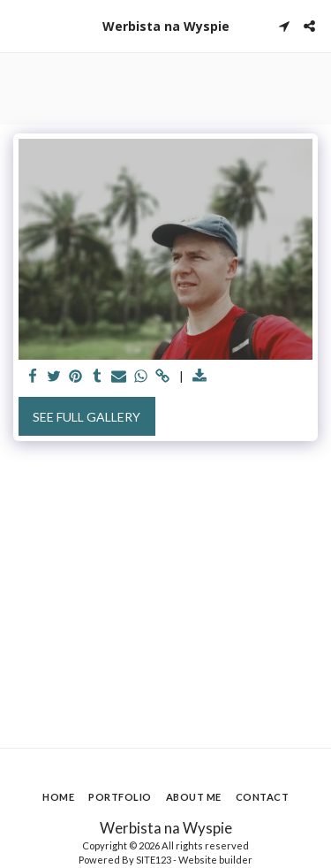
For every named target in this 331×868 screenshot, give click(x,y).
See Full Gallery (87, 417)
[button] (19, 26)
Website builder (215, 860)
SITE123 (154, 860)
